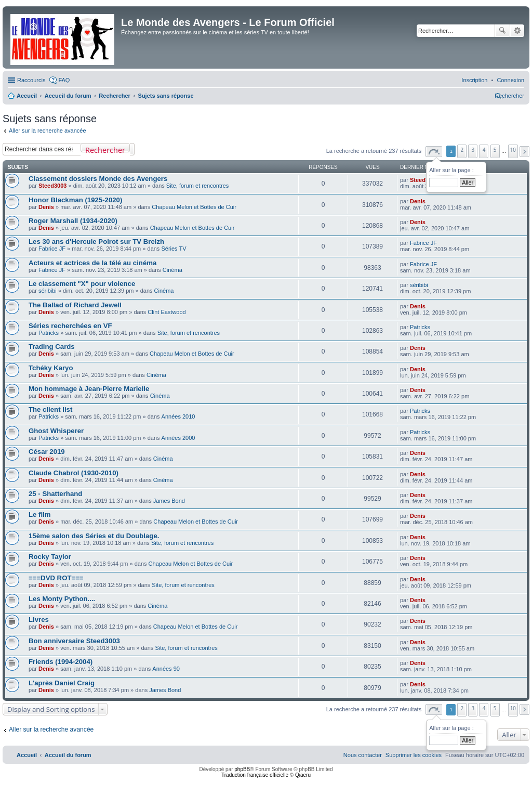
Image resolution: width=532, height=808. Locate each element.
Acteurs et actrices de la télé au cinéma (92, 263)
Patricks (49, 333)
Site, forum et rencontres (197, 186)
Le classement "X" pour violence (82, 284)
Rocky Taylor (50, 557)
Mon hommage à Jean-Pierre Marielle (89, 389)
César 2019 (47, 452)
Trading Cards (52, 347)
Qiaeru (303, 775)
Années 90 (166, 669)
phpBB (242, 769)
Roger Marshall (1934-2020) (73, 221)
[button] (434, 152)
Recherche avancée (517, 31)
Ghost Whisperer (56, 431)
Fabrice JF (52, 249)
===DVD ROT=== (56, 578)
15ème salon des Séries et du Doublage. (94, 536)
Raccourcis (31, 80)
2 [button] (462, 150)
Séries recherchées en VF (70, 326)
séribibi (48, 291)
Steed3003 (52, 186)
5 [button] (495, 150)
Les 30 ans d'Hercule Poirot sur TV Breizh (96, 242)
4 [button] (484, 150)
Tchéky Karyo (51, 368)
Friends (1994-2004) (61, 662)
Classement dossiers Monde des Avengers (98, 179)
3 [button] (473, 150)
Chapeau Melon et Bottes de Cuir (194, 207)
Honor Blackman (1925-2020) (75, 200)
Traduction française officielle (255, 775)
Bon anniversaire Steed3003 (74, 641)
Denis (46, 207)
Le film (40, 514)
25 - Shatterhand (55, 494)
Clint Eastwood (167, 312)
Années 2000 (178, 438)
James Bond (169, 501)
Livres (39, 620)
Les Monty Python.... (62, 599)
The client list (50, 409)
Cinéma (172, 270)
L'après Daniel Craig (62, 683)
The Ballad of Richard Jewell (75, 305)
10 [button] (513, 150)
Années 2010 (178, 416)
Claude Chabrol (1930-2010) (74, 473)
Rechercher (502, 31)
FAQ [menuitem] (64, 80)
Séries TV (174, 249)
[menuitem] (510, 80)
